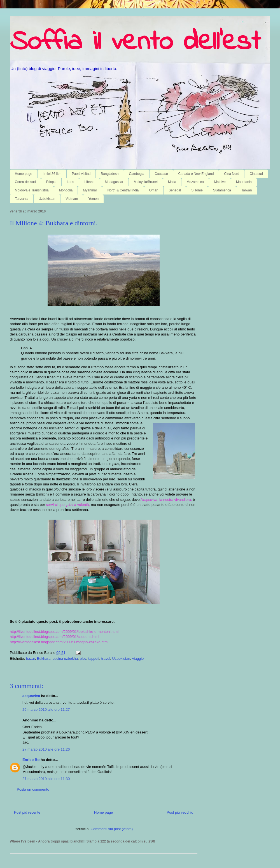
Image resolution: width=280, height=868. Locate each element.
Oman (154, 190)
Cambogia (137, 174)
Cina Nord (232, 174)
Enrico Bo (31, 760)
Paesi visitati (81, 174)
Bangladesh (110, 174)
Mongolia (66, 190)
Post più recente (27, 812)
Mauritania (244, 182)
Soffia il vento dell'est (135, 43)
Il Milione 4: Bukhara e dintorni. (54, 223)
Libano (89, 182)
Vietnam (72, 199)
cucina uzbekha (65, 658)
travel (106, 658)
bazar (31, 658)
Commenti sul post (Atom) (112, 829)
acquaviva (31, 696)
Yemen (93, 199)
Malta (172, 182)
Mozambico (195, 182)
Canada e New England (196, 174)
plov (83, 658)
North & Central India (123, 190)
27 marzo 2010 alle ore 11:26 (46, 749)
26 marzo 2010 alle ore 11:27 (46, 710)
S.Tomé (197, 190)
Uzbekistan (47, 199)
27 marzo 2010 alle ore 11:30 (46, 779)
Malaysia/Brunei (146, 182)
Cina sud (256, 174)
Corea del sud (25, 182)
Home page (24, 174)
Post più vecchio (180, 812)
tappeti (94, 658)
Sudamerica (222, 190)
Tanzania (22, 199)
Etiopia (51, 182)
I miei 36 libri (52, 174)
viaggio (138, 658)
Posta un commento (33, 789)
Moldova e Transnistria (32, 190)
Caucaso (161, 174)
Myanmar (90, 190)
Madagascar (114, 182)
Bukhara (44, 658)
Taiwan (247, 190)
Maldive (220, 182)
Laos (70, 182)
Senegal (175, 190)
